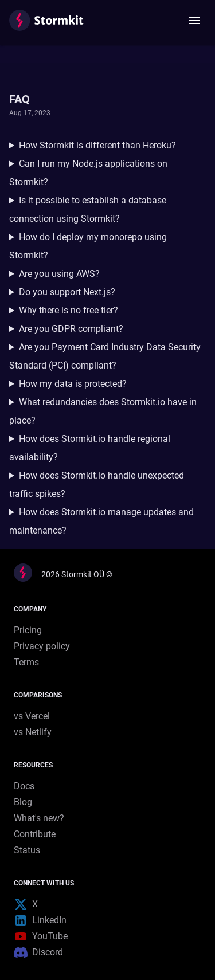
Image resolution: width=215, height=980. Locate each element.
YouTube (41, 936)
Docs (24, 786)
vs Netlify (33, 732)
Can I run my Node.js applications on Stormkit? (88, 173)
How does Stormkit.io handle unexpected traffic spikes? (97, 485)
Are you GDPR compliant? (71, 329)
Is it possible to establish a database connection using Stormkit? (88, 209)
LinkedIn (40, 920)
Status (27, 850)
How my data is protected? (73, 384)
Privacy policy (42, 646)
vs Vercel (32, 716)
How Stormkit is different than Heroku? (97, 145)
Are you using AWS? (59, 274)
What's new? (39, 818)
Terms (26, 662)
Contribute (35, 834)
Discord (38, 952)
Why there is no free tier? (69, 310)
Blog (23, 802)
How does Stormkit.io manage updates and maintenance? (101, 521)
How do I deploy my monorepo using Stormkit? (88, 246)
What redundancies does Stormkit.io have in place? (103, 411)
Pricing (28, 630)
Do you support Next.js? (67, 292)
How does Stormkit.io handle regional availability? (90, 448)
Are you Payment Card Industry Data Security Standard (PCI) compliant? (105, 356)
